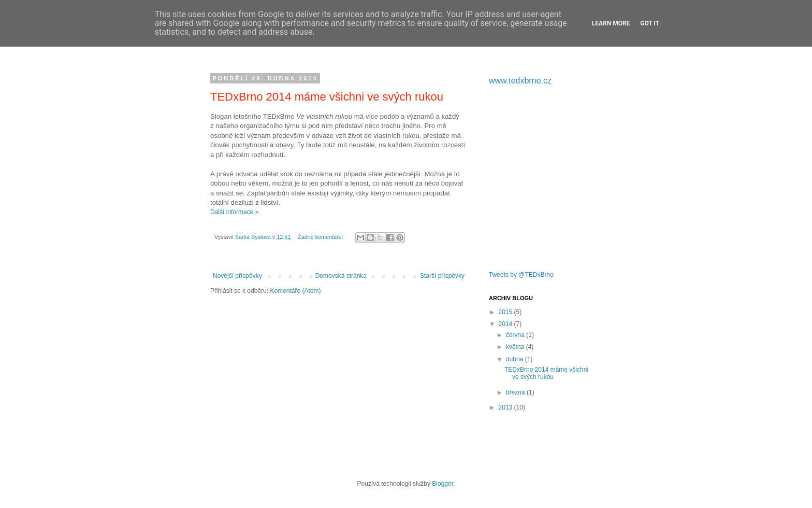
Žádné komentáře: (321, 237)
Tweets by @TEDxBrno (521, 275)
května (516, 347)
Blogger (443, 484)
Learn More (611, 23)
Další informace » (234, 212)
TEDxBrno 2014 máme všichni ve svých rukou (327, 97)
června (516, 335)
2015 (506, 312)
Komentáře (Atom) (295, 291)
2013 (506, 407)
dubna (516, 359)
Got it (650, 23)
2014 (506, 324)
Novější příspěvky (237, 276)
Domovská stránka (341, 276)
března (516, 392)
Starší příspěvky (442, 276)
